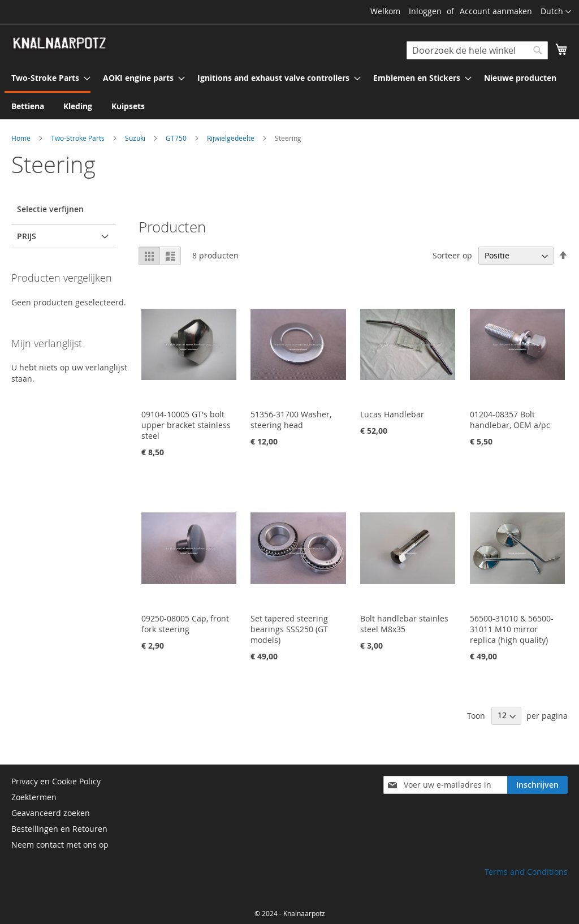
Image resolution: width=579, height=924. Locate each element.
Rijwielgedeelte (232, 138)
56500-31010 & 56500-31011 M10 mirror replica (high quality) (512, 629)
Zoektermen (34, 797)
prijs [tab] (27, 236)
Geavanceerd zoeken (51, 813)
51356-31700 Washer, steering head (291, 420)
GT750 (177, 138)
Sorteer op (452, 255)
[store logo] (59, 44)
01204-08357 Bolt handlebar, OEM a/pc (510, 420)
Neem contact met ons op (60, 845)
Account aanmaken (496, 11)
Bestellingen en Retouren (59, 829)
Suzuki (136, 138)
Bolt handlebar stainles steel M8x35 (404, 624)
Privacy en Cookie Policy (56, 781)
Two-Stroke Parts (79, 138)
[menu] (289, 92)
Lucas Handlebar (392, 414)
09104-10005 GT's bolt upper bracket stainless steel (186, 425)
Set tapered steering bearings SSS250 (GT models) (289, 629)
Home (22, 138)
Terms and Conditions (526, 872)
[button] (556, 12)
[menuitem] (47, 79)
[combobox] (477, 50)
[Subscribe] (537, 785)
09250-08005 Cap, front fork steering (185, 624)
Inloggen (425, 11)
